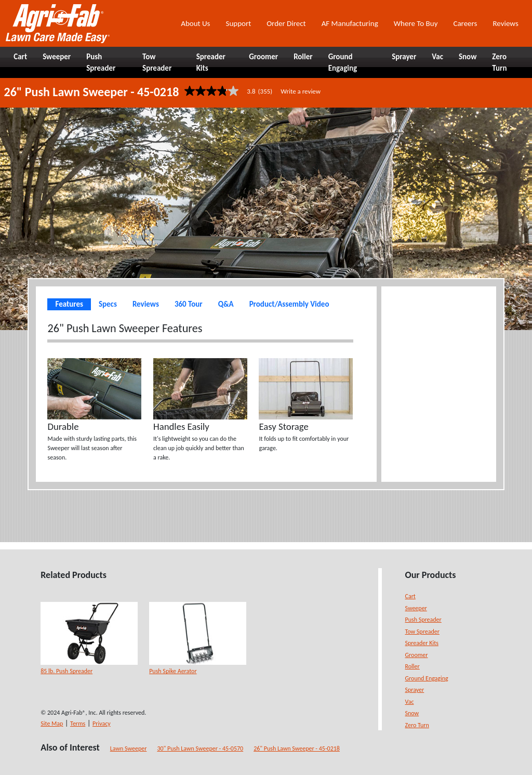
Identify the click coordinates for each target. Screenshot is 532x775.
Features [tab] (69, 304)
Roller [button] (303, 57)
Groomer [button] (263, 57)
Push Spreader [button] (101, 63)
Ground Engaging (427, 678)
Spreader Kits (422, 643)
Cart (410, 596)
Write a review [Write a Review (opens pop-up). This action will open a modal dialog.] (301, 91)
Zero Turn (417, 725)
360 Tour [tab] (189, 304)
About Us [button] (195, 23)
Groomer (417, 655)
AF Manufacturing (350, 23)
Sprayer (415, 690)
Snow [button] (468, 57)
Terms (78, 724)
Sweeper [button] (57, 57)
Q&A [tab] (226, 304)
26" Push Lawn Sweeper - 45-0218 (297, 748)
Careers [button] (465, 23)
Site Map (52, 724)
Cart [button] (20, 57)
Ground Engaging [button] (343, 63)
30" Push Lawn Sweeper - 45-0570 (200, 748)
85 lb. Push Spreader (66, 671)
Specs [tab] (108, 304)
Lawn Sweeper (129, 748)
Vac (410, 702)
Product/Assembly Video (289, 304)
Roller (413, 666)
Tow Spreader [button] (157, 63)
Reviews (505, 23)
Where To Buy (416, 23)
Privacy (102, 724)
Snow (412, 713)
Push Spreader (423, 620)
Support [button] (238, 23)
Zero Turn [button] (499, 63)
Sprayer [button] (404, 57)
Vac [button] (437, 57)
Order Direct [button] (286, 23)
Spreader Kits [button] (211, 63)
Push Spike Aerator (173, 671)
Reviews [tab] (146, 304)
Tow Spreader (422, 632)
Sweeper (416, 608)
